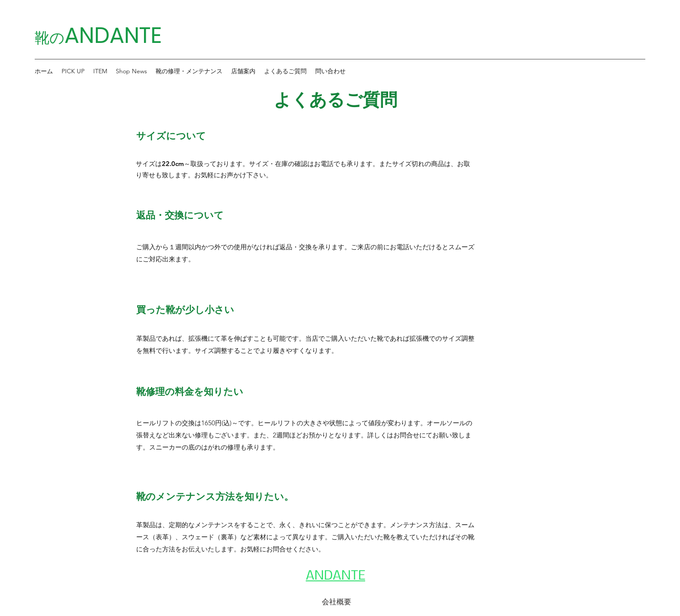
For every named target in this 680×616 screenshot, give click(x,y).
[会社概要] (337, 602)
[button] (73, 71)
